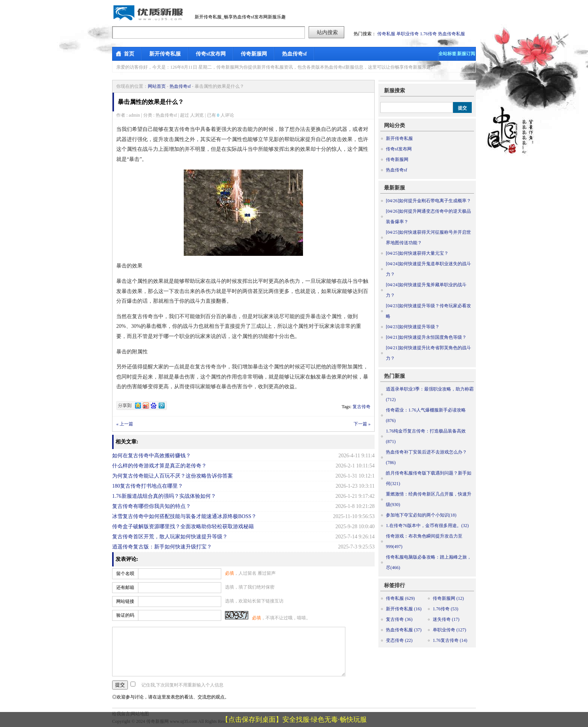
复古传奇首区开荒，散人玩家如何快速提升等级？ (170, 537)
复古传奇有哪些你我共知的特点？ (151, 506)
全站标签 (447, 54)
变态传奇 (399, 640)
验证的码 (125, 615)
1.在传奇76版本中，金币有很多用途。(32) (427, 526)
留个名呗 (125, 574)
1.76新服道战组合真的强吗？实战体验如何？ (164, 496)
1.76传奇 (428, 34)
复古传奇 (361, 407)
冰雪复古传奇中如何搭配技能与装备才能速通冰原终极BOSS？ (184, 516)
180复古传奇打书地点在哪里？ (148, 486)
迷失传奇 (446, 619)
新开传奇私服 (165, 54)
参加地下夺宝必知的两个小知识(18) (421, 515)
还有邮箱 (125, 587)
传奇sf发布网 (211, 54)
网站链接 (125, 601)
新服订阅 (466, 54)
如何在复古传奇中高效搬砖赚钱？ (151, 456)
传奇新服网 (254, 54)
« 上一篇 (125, 424)
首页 (129, 54)
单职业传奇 (408, 34)
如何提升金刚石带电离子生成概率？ (428, 201)
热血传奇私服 (451, 34)
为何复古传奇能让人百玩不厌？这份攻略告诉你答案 (172, 476)
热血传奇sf (294, 54)
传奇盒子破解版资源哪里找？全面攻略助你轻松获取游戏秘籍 (183, 526)
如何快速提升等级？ (413, 327)
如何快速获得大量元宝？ (417, 253)
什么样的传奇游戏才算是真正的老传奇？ (159, 466)
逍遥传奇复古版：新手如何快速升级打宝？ (162, 547)
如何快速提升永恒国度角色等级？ (426, 337)
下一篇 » (362, 424)
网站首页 (157, 86)
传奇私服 (386, 34)
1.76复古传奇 (450, 640)
